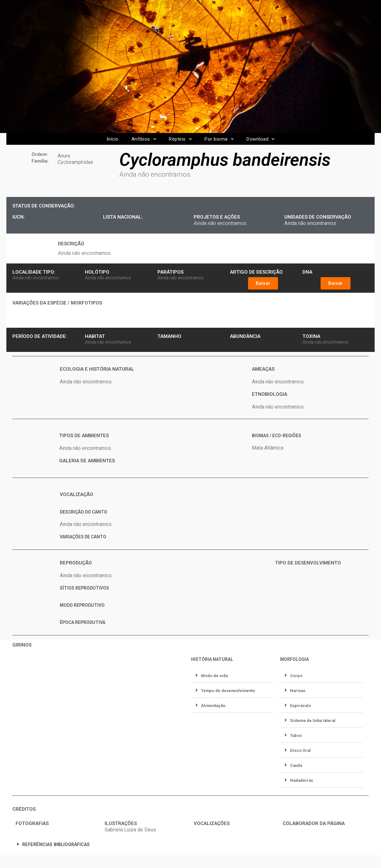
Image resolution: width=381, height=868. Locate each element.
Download (261, 139)
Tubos (296, 735)
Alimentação (213, 706)
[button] (263, 283)
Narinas (298, 691)
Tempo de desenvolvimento (228, 691)
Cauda (296, 765)
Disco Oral (300, 750)
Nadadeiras (301, 780)
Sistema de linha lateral (313, 721)
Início (113, 139)
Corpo (296, 676)
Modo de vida (214, 676)
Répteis (180, 139)
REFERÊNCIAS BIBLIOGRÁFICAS (56, 845)
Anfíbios (144, 139)
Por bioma (219, 139)
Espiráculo (301, 706)
